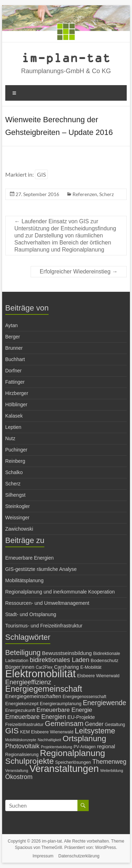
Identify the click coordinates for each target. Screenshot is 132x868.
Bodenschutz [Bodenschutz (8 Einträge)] (105, 660)
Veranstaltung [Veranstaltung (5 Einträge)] (17, 770)
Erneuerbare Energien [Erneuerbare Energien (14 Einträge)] (36, 717)
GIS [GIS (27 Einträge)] (12, 731)
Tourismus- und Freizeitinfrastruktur (44, 626)
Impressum (43, 856)
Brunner (14, 348)
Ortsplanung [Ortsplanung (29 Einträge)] (84, 738)
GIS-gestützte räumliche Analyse (41, 569)
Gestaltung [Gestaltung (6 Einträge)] (115, 725)
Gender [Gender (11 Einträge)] (94, 724)
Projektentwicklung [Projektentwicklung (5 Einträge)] (56, 747)
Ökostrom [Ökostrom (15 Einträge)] (19, 777)
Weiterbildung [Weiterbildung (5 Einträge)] (112, 770)
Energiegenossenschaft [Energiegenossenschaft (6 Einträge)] (84, 697)
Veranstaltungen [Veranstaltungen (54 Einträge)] (64, 769)
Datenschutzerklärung (79, 856)
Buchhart (15, 359)
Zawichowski (19, 529)
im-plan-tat (66, 57)
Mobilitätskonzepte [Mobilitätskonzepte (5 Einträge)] (21, 740)
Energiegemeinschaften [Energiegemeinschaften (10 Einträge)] (33, 696)
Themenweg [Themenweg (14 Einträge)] (109, 762)
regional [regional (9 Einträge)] (106, 746)
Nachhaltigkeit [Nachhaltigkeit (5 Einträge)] (49, 740)
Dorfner (14, 371)
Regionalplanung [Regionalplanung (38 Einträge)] (72, 753)
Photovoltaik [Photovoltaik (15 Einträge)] (23, 746)
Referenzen (85, 194)
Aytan (12, 325)
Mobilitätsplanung (24, 580)
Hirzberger (17, 393)
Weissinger (17, 518)
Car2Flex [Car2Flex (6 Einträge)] (44, 667)
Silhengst (15, 495)
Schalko (14, 472)
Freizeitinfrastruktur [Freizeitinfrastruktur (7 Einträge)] (24, 724)
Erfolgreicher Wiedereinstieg (79, 271)
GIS (41, 174)
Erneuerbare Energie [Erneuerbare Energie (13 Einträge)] (64, 710)
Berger (13, 337)
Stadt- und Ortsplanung (31, 614)
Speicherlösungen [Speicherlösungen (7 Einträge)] (73, 762)
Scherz (106, 194)
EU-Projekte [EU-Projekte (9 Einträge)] (81, 717)
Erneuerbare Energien (30, 558)
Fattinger (15, 382)
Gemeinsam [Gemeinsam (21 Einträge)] (64, 724)
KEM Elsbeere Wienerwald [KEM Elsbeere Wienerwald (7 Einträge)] (47, 732)
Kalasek (14, 416)
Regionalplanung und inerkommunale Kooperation (60, 592)
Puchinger (16, 450)
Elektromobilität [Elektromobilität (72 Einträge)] (41, 674)
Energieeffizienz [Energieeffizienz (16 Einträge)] (28, 682)
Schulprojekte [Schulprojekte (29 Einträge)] (30, 761)
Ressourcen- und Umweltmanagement (47, 603)
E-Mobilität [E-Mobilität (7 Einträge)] (91, 667)
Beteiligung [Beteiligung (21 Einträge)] (23, 653)
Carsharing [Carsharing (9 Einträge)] (66, 667)
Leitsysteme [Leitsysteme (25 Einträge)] (95, 731)
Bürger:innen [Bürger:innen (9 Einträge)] (20, 667)
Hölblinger (16, 405)
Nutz (10, 438)
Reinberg (15, 461)
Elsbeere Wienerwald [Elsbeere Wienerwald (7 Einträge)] (98, 676)
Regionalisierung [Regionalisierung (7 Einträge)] (22, 754)
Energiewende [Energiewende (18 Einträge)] (104, 703)
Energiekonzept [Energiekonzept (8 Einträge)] (22, 704)
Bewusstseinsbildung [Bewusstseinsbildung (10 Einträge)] (67, 653)
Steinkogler (18, 506)
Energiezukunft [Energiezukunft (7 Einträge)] (20, 710)
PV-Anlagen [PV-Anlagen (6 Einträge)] (85, 747)
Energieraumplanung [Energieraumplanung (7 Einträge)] (61, 704)
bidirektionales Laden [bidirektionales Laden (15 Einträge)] (59, 660)
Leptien (13, 427)
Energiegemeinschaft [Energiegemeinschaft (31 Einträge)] (44, 689)
